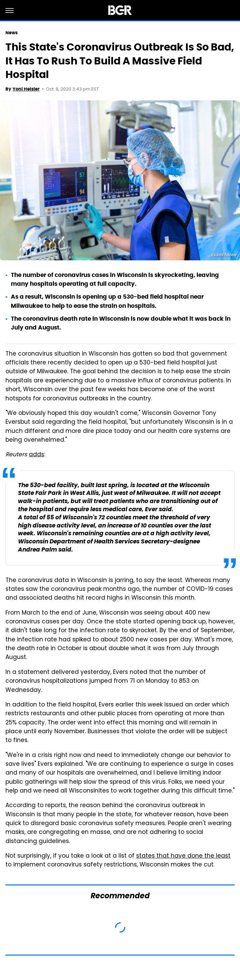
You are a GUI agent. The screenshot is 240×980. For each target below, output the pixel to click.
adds (36, 455)
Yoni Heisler (26, 89)
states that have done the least (183, 856)
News (12, 33)
